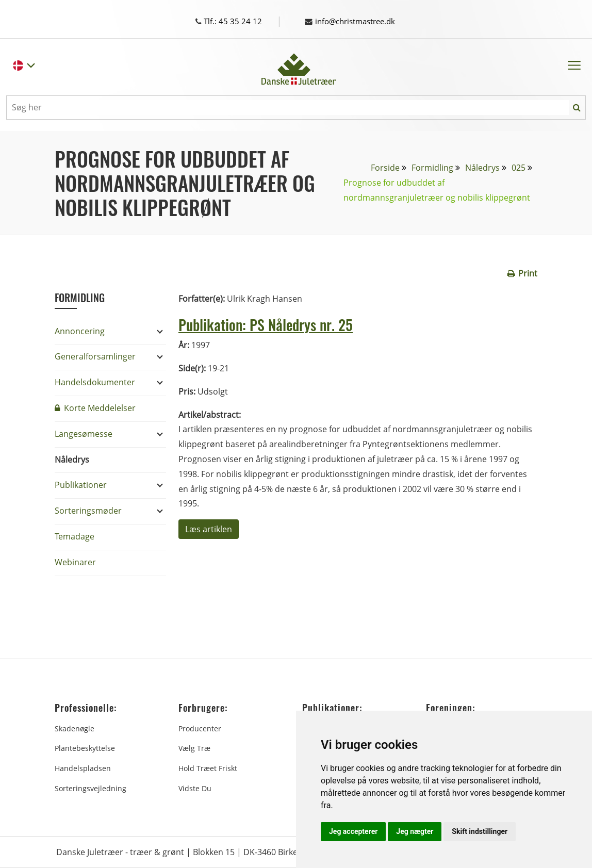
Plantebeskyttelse (85, 748)
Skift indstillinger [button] (480, 831)
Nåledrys (482, 168)
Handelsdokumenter (95, 382)
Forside (385, 168)
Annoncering (80, 331)
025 (519, 168)
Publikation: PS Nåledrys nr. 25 (278, 324)
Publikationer (81, 485)
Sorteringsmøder (88, 511)
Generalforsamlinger (95, 356)
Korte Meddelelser (95, 408)
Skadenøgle (75, 728)
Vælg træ (194, 748)
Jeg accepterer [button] (353, 831)
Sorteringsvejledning (91, 788)
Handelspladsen (83, 768)
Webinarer (75, 562)
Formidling (432, 168)
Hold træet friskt (208, 768)
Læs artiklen (209, 529)
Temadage (75, 536)
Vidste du (195, 788)
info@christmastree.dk (354, 21)
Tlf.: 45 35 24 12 (238, 21)
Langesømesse (84, 434)
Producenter (200, 728)
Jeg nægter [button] (415, 831)
